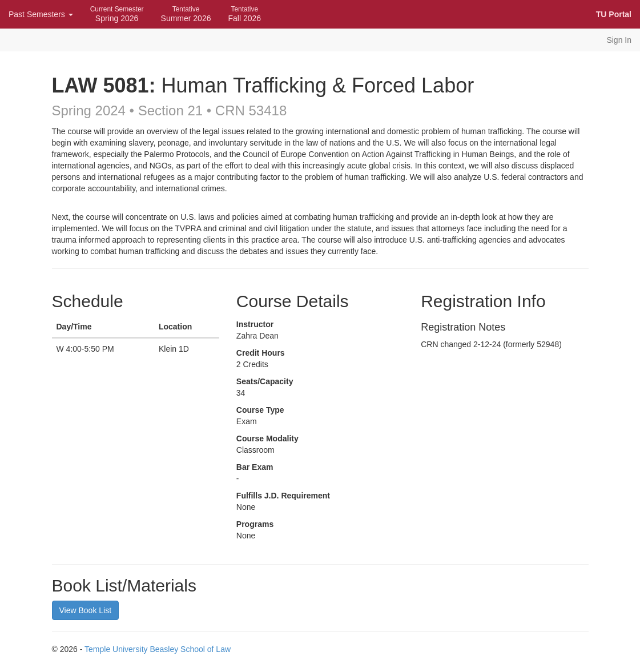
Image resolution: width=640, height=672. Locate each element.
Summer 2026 (186, 14)
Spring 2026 (117, 14)
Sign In (619, 40)
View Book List (86, 610)
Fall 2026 (244, 14)
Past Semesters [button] (41, 14)
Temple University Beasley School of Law (158, 649)
